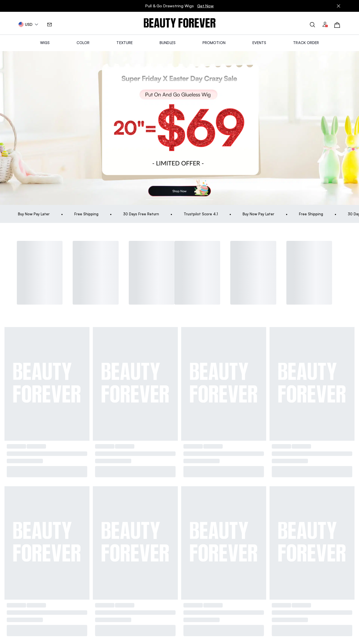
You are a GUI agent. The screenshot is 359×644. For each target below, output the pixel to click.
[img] (180, 23)
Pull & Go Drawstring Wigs (179, 7)
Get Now (205, 7)
